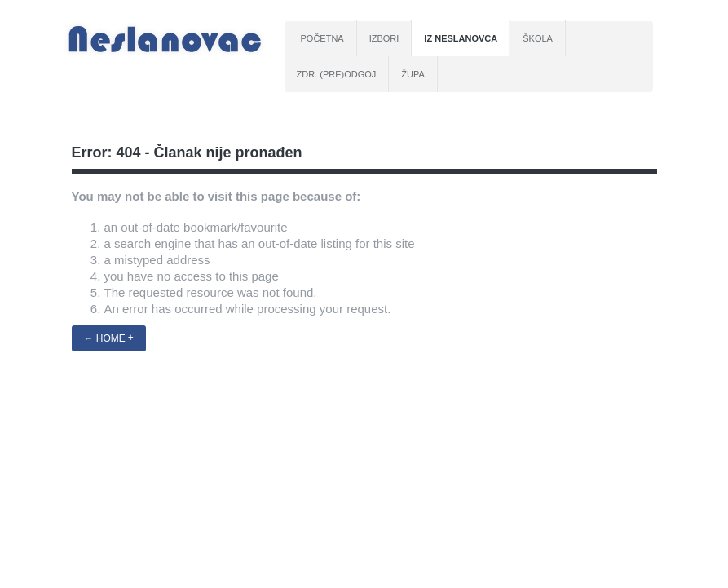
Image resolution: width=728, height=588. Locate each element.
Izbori (384, 38)
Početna (322, 38)
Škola (538, 38)
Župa (413, 74)
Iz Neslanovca (461, 38)
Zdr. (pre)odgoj (337, 74)
